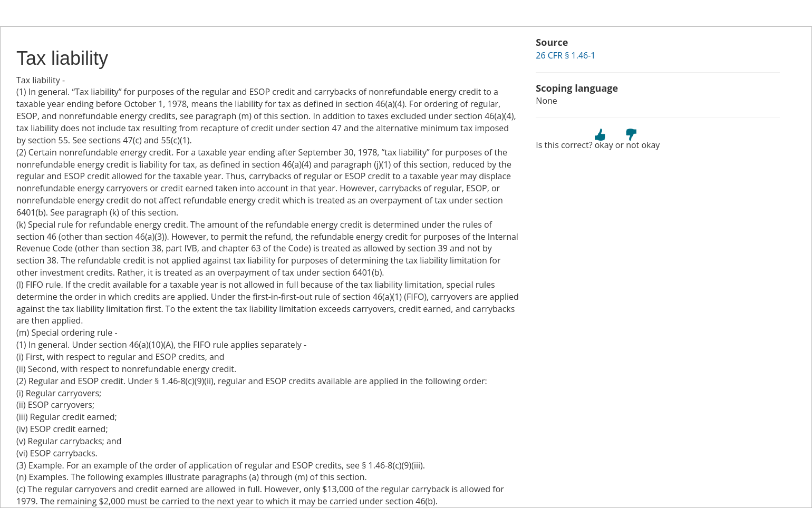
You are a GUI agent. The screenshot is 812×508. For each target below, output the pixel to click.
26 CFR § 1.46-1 (565, 55)
